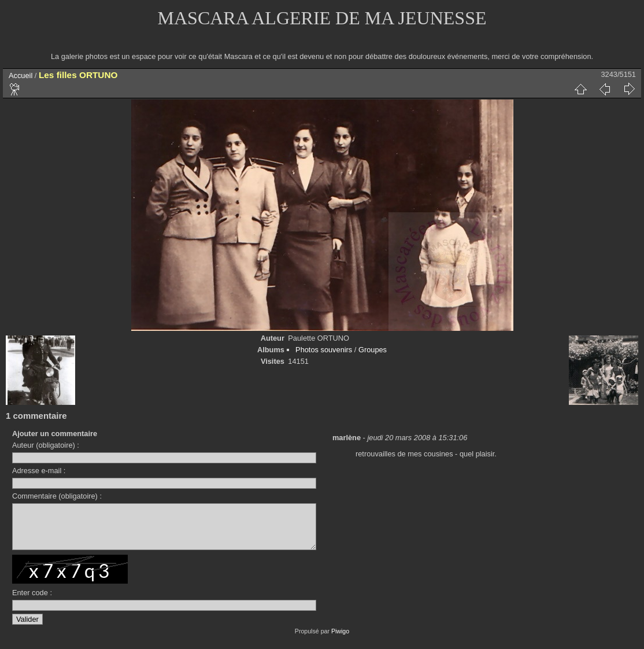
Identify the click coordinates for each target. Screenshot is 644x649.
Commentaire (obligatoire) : (57, 496)
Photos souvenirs (324, 350)
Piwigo (340, 640)
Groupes (373, 350)
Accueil (21, 75)
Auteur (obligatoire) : (46, 445)
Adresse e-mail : (39, 471)
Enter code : (32, 601)
